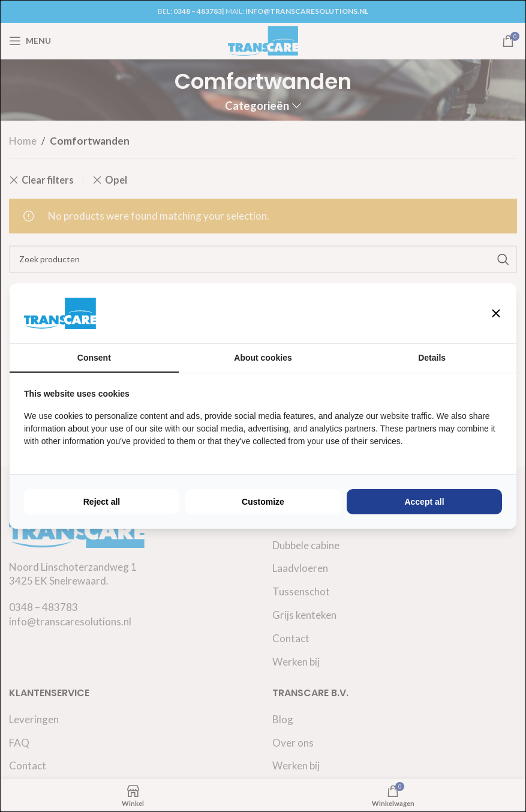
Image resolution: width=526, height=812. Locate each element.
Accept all (424, 502)
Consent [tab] (94, 358)
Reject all (102, 502)
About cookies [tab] (263, 358)
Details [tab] (432, 358)
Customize (263, 502)
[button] (496, 313)
